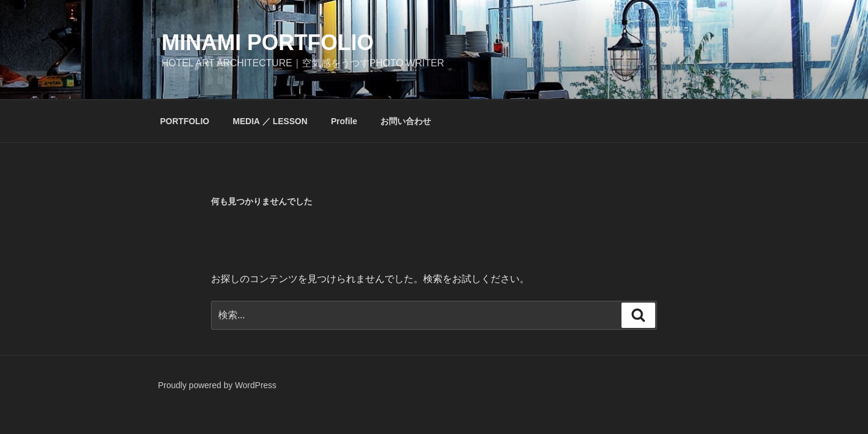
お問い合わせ (406, 121)
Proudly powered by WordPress (217, 385)
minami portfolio (268, 42)
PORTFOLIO (185, 121)
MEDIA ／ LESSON (270, 121)
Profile (344, 121)
